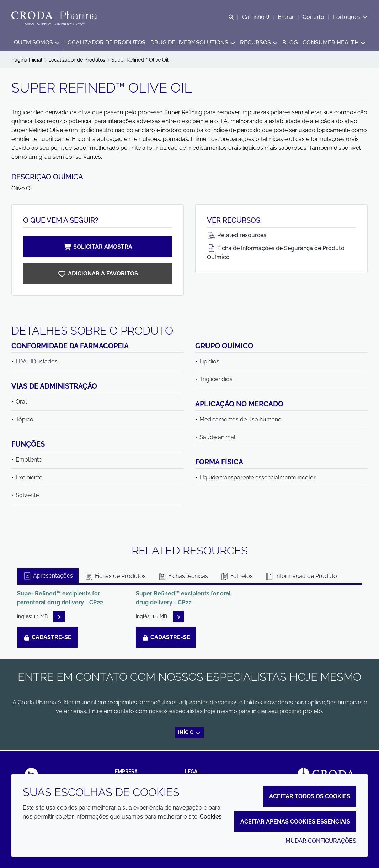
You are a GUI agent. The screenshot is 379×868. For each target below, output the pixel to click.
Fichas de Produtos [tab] (115, 577)
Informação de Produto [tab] (301, 577)
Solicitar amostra (98, 248)
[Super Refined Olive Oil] (98, 275)
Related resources (237, 236)
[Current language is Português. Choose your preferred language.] (350, 17)
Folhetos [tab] (236, 577)
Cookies (211, 817)
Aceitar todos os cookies (310, 796)
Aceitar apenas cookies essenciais (295, 822)
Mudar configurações (321, 841)
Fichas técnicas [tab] (183, 577)
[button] (37, 43)
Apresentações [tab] (48, 577)
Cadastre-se (47, 638)
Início (190, 733)
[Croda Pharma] (55, 15)
